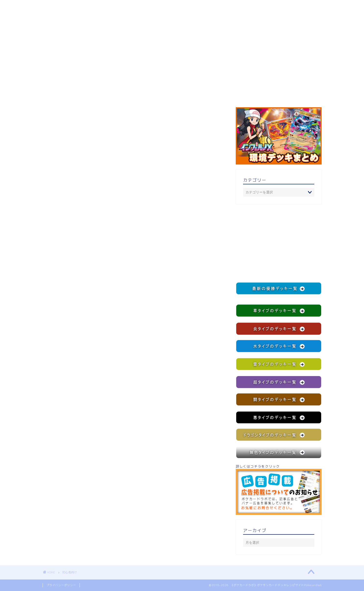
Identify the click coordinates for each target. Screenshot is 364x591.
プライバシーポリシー (61, 585)
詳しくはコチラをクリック (279, 489)
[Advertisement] (279, 243)
